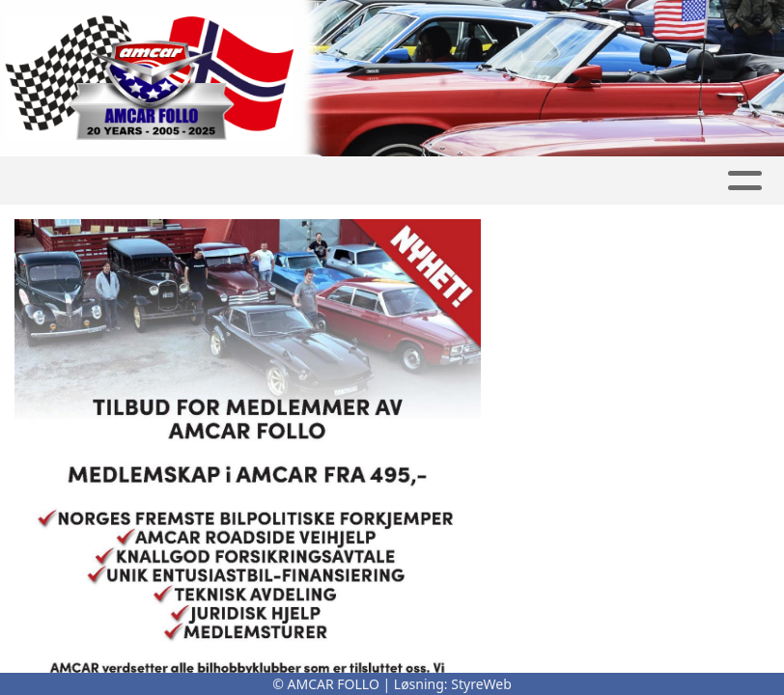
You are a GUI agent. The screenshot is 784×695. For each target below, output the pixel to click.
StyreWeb (481, 684)
